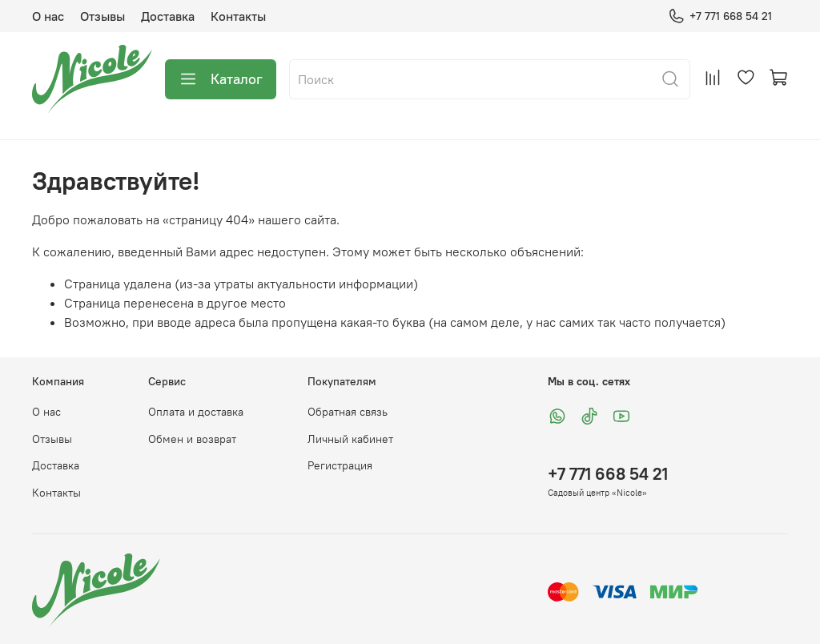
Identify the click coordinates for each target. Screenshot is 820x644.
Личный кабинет (350, 439)
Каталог (221, 79)
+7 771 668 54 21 (720, 16)
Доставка (168, 16)
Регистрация (340, 465)
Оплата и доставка (196, 412)
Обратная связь (348, 412)
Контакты (238, 16)
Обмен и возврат (192, 439)
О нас (48, 16)
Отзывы (102, 16)
